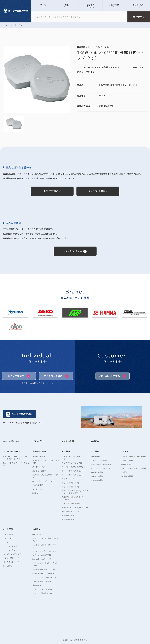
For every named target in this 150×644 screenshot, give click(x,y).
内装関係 (95, 451)
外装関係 (66, 451)
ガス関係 (125, 451)
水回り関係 (8, 529)
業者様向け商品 (39, 451)
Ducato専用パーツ (12, 451)
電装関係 (36, 529)
